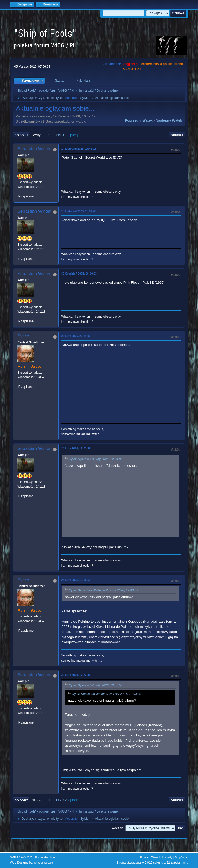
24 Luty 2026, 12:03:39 (76, 448)
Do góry (21, 800)
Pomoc (144, 857)
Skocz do (117, 828)
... (53, 135)
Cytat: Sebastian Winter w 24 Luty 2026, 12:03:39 (103, 590)
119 (58, 135)
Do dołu (21, 135)
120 (65, 135)
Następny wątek (169, 120)
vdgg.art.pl (131, 64)
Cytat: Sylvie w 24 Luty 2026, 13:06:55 (96, 686)
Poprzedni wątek (139, 120)
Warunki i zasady (162, 857)
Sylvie (84, 98)
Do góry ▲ (181, 857)
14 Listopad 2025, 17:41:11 (79, 149)
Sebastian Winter (34, 149)
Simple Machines (45, 857)
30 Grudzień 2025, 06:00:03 (79, 274)
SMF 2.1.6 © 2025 (21, 857)
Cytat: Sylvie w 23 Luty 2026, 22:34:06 (96, 459)
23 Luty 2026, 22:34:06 (76, 336)
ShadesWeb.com (45, 863)
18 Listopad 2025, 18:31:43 (79, 211)
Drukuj (177, 135)
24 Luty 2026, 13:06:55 (76, 580)
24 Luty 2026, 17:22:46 (76, 675)
